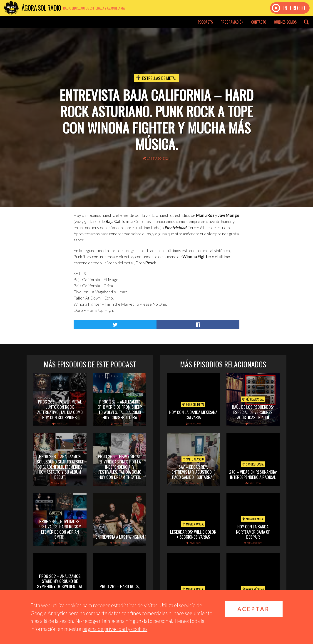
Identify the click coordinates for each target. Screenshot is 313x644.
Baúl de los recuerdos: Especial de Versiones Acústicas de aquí (253, 412)
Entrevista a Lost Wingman (120, 537)
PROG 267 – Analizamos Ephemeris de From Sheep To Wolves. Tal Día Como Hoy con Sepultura (120, 409)
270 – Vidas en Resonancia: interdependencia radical (253, 474)
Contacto (259, 22)
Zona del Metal (193, 404)
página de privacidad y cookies (115, 629)
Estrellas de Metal (159, 78)
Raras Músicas (253, 589)
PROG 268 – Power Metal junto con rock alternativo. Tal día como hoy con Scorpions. (60, 409)
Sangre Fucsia (253, 464)
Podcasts (205, 22)
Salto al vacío (193, 459)
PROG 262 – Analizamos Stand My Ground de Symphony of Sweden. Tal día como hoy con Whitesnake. (60, 586)
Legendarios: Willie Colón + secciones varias (193, 534)
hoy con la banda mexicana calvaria (193, 415)
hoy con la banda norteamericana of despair (253, 532)
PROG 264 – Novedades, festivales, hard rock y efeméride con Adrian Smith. (60, 529)
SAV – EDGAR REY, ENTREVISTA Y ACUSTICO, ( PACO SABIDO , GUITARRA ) (193, 472)
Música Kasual (253, 399)
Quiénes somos (285, 22)
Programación (232, 22)
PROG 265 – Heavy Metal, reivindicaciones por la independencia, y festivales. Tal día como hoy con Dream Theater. (120, 467)
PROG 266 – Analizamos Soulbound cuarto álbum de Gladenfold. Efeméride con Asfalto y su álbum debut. (60, 467)
